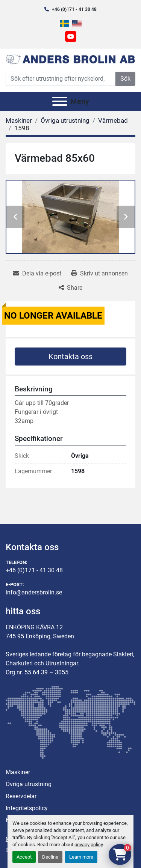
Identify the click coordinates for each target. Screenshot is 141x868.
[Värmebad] (113, 120)
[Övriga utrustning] (65, 120)
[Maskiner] (19, 120)
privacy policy (89, 845)
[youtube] (71, 36)
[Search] (61, 79)
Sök (125, 79)
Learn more (81, 857)
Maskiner (18, 772)
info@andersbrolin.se (34, 592)
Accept (24, 857)
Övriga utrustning (29, 784)
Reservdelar (21, 796)
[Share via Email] (37, 274)
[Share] (70, 288)
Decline (50, 857)
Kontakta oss (70, 357)
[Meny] (60, 101)
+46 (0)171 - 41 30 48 (74, 9)
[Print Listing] (99, 274)
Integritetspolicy (27, 808)
